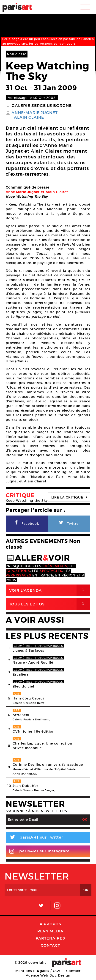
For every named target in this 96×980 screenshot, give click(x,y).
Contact (50, 945)
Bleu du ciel (23, 686)
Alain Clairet (30, 117)
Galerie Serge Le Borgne (42, 106)
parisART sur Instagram (39, 851)
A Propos (50, 924)
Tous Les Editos (50, 604)
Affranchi (21, 715)
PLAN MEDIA (50, 931)
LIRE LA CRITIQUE (69, 497)
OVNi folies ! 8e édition (34, 731)
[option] (48, 182)
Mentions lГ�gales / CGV (38, 971)
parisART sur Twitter (34, 838)
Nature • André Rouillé (33, 662)
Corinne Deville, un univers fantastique (48, 765)
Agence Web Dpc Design (48, 975)
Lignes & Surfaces (28, 650)
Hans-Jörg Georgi (28, 698)
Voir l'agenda (50, 590)
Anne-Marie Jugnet (35, 113)
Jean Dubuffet (25, 786)
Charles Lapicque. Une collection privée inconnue (42, 746)
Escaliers (21, 674)
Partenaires (50, 938)
